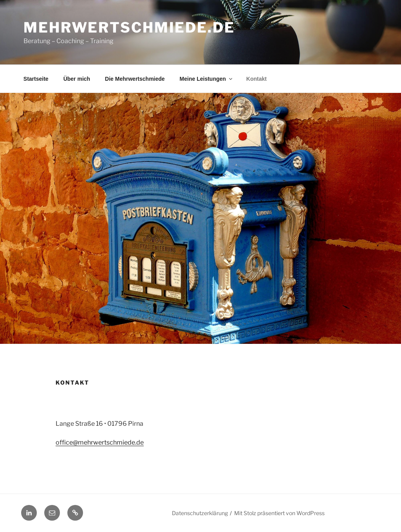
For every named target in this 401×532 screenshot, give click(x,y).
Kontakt (256, 79)
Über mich (77, 79)
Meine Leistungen (207, 79)
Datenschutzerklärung (200, 513)
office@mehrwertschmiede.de (100, 442)
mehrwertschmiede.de (129, 27)
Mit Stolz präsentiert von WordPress (279, 513)
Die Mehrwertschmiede (135, 79)
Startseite (36, 79)
